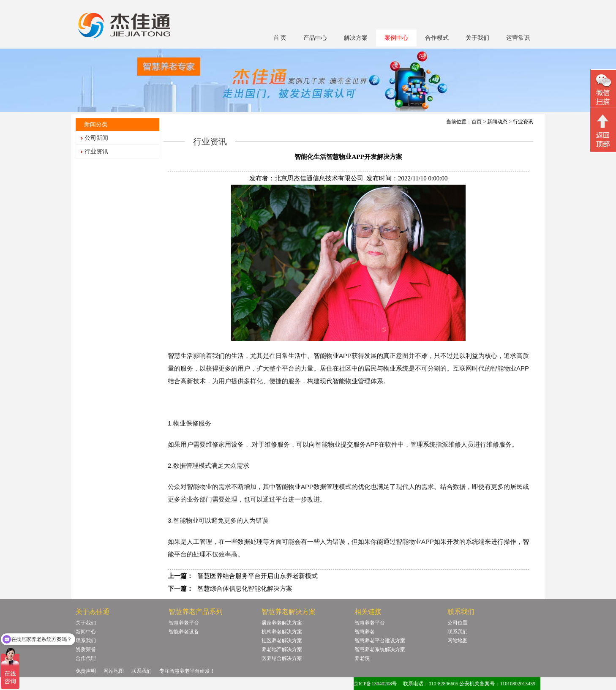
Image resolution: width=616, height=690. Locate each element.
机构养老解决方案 (282, 632)
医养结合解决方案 (282, 658)
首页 (477, 122)
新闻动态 (497, 122)
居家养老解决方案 (282, 623)
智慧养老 (365, 632)
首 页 (280, 38)
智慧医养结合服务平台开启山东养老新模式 (258, 576)
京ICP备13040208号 (375, 684)
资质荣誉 (86, 649)
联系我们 (86, 641)
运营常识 (518, 38)
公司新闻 (96, 138)
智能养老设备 (184, 632)
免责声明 (86, 671)
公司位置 (458, 623)
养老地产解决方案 (282, 649)
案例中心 (396, 38)
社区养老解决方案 (282, 641)
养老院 (362, 658)
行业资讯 (96, 151)
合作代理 (86, 658)
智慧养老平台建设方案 (380, 641)
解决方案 (356, 38)
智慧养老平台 (184, 623)
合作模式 (437, 38)
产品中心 (315, 38)
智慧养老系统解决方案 (380, 649)
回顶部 (603, 131)
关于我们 (477, 38)
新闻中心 (86, 632)
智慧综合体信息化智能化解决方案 (245, 589)
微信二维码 (603, 89)
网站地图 (458, 641)
